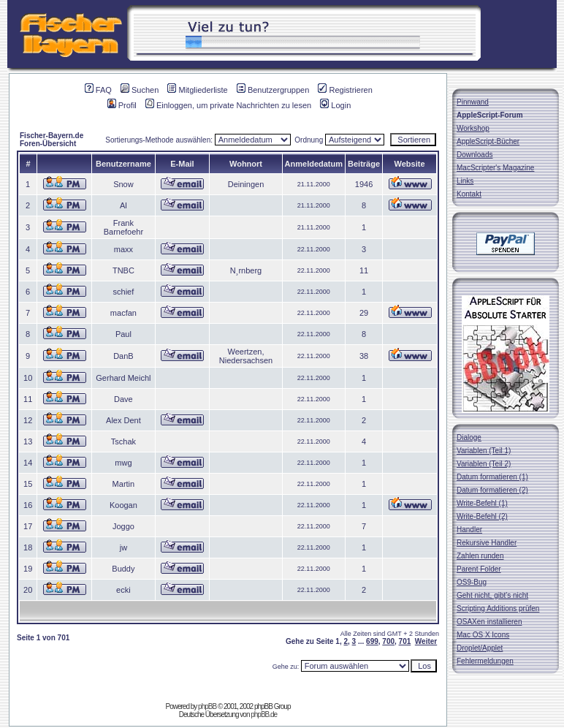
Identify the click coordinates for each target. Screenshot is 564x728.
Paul (123, 334)
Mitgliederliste (197, 90)
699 (372, 641)
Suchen (140, 90)
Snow (123, 184)
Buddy (123, 569)
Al (123, 205)
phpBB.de (264, 714)
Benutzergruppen (273, 90)
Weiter (426, 641)
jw (123, 547)
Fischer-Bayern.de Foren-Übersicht (52, 140)
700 (388, 641)
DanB (123, 356)
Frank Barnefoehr (123, 227)
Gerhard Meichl (123, 378)
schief (124, 292)
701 (405, 641)
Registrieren (345, 90)
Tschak (123, 441)
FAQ (98, 90)
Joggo (123, 526)
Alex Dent (123, 420)
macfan (123, 313)
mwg (123, 463)
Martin (124, 484)
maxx (123, 249)
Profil (122, 105)
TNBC (123, 270)
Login (335, 105)
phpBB (207, 706)
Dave (123, 399)
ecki (123, 590)
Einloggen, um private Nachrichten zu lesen (228, 105)
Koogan (123, 505)
